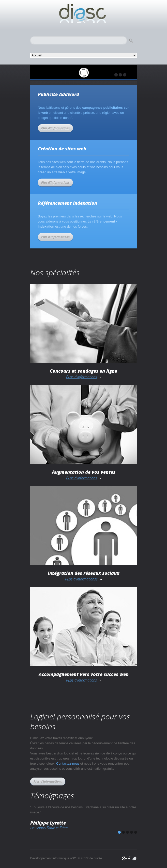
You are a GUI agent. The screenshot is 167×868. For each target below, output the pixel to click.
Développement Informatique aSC (84, 14)
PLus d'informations (81, 377)
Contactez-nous (68, 763)
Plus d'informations (55, 128)
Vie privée (95, 858)
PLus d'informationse (81, 579)
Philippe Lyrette (48, 823)
